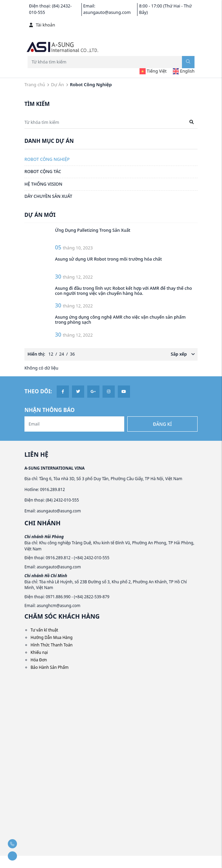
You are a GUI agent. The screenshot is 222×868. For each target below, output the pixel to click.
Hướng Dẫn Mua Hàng (52, 637)
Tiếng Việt (153, 71)
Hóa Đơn (39, 660)
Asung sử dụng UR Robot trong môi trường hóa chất (108, 259)
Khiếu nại (39, 652)
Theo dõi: (38, 391)
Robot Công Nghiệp (47, 159)
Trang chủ (35, 84)
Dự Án (57, 84)
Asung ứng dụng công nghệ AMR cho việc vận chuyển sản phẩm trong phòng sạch (121, 320)
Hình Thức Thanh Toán (52, 645)
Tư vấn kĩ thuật (44, 630)
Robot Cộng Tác (43, 172)
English (184, 71)
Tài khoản (42, 25)
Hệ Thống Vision (43, 184)
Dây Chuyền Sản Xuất (48, 196)
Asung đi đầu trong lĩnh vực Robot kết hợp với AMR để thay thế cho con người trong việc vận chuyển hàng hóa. (124, 291)
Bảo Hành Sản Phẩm (50, 667)
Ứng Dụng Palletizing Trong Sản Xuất (93, 230)
